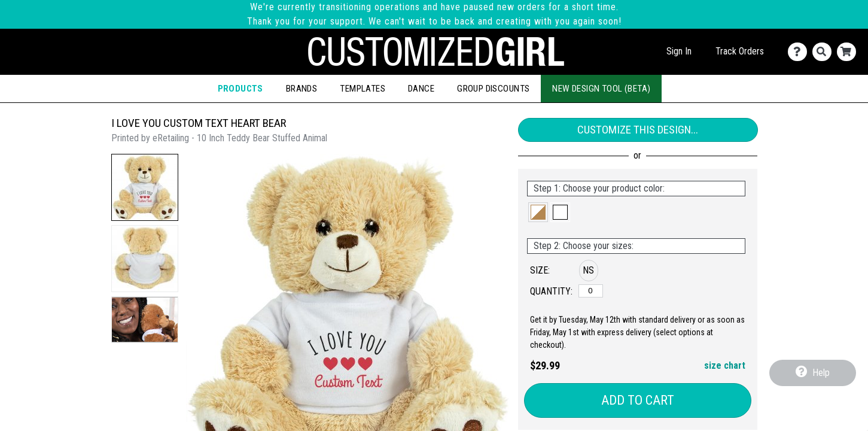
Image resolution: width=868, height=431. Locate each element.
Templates (363, 89)
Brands (301, 89)
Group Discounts (493, 89)
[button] (145, 187)
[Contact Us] (800, 52)
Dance (421, 89)
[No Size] (591, 291)
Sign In (679, 51)
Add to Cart (638, 400)
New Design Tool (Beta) (601, 89)
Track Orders (740, 51)
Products (240, 89)
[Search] (825, 52)
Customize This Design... (638, 130)
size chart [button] (725, 365)
